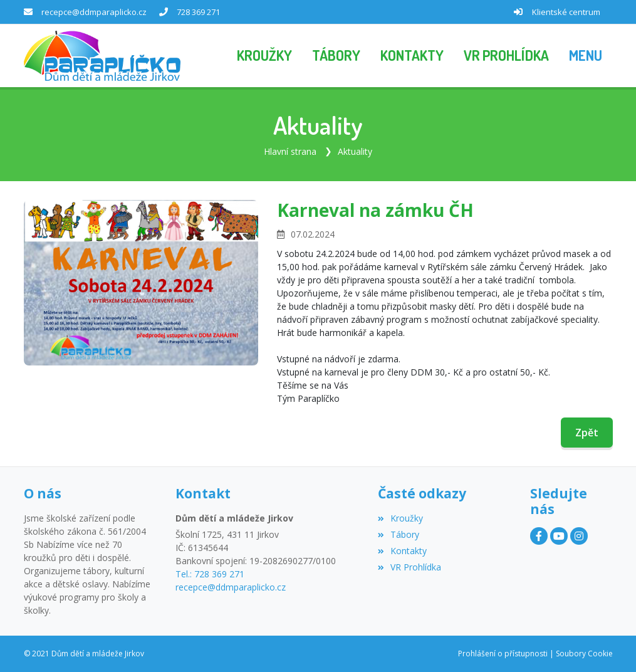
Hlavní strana (290, 151)
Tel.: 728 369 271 (210, 574)
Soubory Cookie (584, 654)
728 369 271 (198, 12)
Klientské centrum (566, 12)
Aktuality (355, 151)
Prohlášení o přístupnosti (503, 654)
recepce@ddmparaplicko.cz (94, 12)
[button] (586, 56)
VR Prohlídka (409, 567)
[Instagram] (579, 536)
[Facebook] (539, 536)
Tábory (399, 534)
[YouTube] (559, 536)
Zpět (587, 433)
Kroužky (400, 518)
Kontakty (402, 551)
